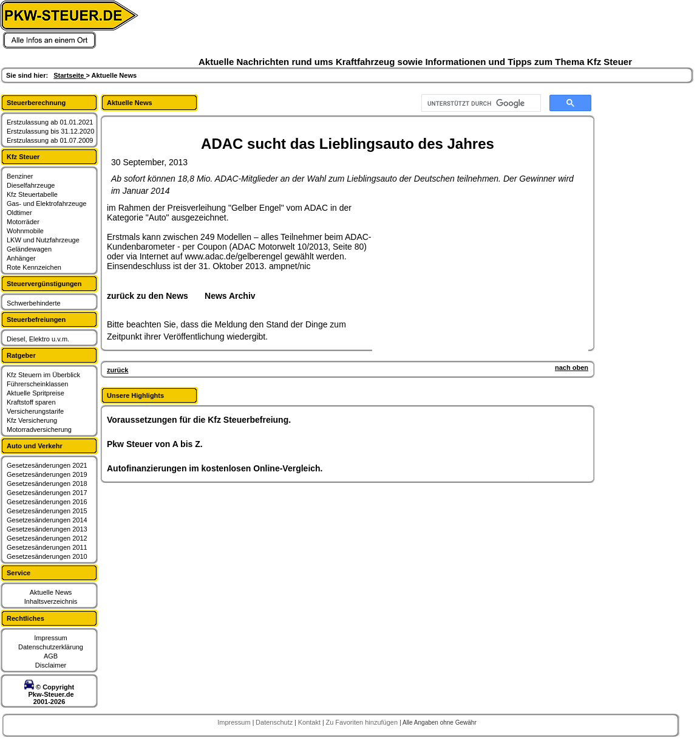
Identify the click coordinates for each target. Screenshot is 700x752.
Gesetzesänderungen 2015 (47, 511)
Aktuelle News (51, 592)
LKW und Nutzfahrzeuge (43, 240)
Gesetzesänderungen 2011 (47, 547)
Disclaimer (51, 665)
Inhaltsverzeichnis (51, 601)
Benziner (20, 176)
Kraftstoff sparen (31, 402)
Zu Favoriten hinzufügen (362, 722)
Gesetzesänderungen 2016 (47, 502)
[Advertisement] (465, 279)
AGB (51, 656)
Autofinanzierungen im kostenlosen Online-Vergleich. (215, 468)
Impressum (50, 638)
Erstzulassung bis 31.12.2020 (50, 131)
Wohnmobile (25, 231)
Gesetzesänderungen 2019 (47, 474)
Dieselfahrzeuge (31, 185)
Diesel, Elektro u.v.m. (38, 339)
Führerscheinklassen (38, 384)
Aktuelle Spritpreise (36, 393)
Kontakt (310, 722)
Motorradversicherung (39, 429)
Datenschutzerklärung (51, 647)
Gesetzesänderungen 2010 (47, 556)
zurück (117, 370)
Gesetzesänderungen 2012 (47, 538)
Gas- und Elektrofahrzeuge (46, 203)
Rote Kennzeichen (34, 267)
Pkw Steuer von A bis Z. (155, 444)
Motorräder (23, 222)
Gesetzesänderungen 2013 (47, 529)
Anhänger (21, 258)
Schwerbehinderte (34, 303)
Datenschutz (275, 722)
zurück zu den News (148, 296)
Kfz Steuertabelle (32, 194)
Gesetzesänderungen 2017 (47, 493)
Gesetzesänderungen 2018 (47, 484)
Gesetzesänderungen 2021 (47, 465)
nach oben (572, 367)
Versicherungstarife (35, 411)
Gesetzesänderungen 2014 (47, 520)
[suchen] (480, 103)
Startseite (70, 75)
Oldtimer (19, 213)
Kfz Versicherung (32, 420)
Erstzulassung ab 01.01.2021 (50, 122)
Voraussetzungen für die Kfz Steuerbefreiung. (199, 420)
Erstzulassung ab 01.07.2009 (50, 140)
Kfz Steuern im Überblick (43, 375)
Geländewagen (29, 249)
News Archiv (230, 296)
